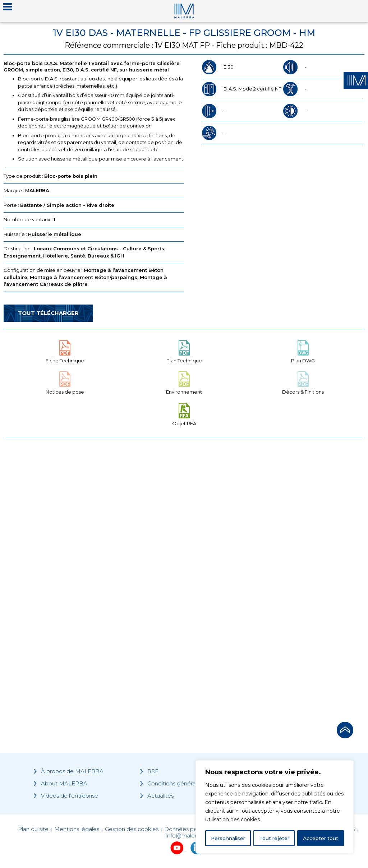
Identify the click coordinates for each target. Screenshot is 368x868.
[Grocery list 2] (276, 578)
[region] (275, 807)
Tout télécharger (48, 313)
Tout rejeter (275, 838)
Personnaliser (229, 838)
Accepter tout (321, 838)
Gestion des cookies (132, 829)
